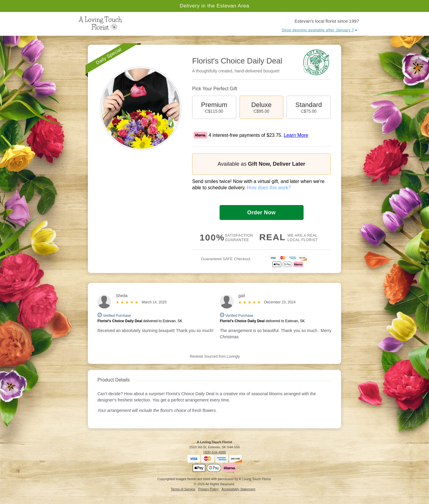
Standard (309, 107)
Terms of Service (183, 489)
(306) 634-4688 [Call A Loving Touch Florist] (214, 452)
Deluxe (262, 107)
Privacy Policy (208, 489)
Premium (214, 107)
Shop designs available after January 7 (318, 30)
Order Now (261, 213)
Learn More (296, 135)
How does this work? (269, 188)
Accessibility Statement (238, 489)
